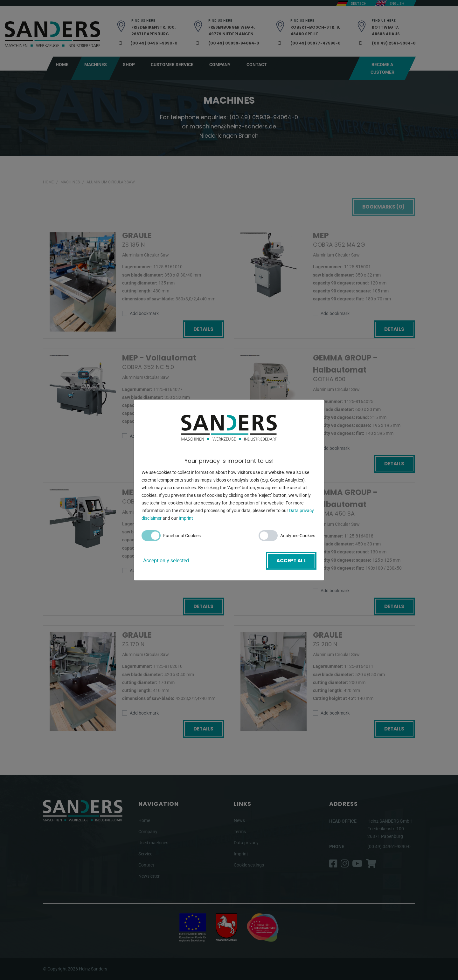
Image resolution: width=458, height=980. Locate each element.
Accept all (290, 561)
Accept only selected (166, 561)
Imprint (186, 519)
